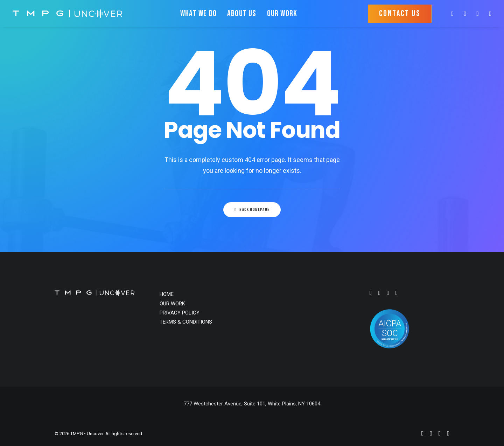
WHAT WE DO (198, 13)
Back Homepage (252, 210)
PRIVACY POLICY (180, 313)
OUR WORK (282, 13)
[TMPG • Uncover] (67, 14)
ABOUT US (242, 13)
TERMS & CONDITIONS (186, 322)
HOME (167, 294)
